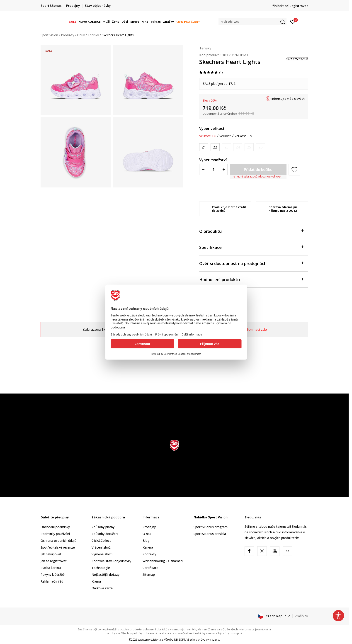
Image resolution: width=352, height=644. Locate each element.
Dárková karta (102, 588)
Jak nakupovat (51, 554)
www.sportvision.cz (150, 640)
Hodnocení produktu (251, 279)
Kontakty (149, 554)
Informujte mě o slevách (288, 99)
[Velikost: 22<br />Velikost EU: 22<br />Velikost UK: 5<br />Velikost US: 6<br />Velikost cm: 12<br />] (215, 147)
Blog (146, 541)
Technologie (101, 568)
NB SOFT (180, 640)
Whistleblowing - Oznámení (163, 561)
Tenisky (93, 35)
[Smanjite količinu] (203, 170)
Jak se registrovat (54, 561)
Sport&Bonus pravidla (210, 534)
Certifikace (151, 568)
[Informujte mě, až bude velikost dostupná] (226, 147)
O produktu (251, 231)
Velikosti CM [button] (244, 136)
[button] (252, 22)
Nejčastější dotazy (106, 575)
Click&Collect (101, 541)
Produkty (68, 35)
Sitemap (149, 575)
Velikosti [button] (225, 136)
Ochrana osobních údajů (59, 541)
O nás (147, 534)
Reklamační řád (52, 581)
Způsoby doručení (105, 534)
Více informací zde (251, 329)
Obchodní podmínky (55, 527)
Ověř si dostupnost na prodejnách (251, 263)
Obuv (81, 35)
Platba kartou (51, 568)
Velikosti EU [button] (208, 136)
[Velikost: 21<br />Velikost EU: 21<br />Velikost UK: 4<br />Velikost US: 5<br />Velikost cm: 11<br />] (204, 147)
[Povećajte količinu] (224, 170)
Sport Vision (49, 35)
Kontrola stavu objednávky (111, 561)
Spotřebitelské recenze (58, 547)
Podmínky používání (55, 534)
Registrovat (299, 6)
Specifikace (251, 247)
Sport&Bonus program (211, 527)
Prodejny (149, 527)
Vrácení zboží (101, 547)
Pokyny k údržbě (53, 575)
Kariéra (148, 547)
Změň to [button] (301, 616)
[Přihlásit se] (293, 22)
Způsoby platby (103, 527)
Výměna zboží (102, 554)
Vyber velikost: (212, 129)
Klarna (96, 581)
